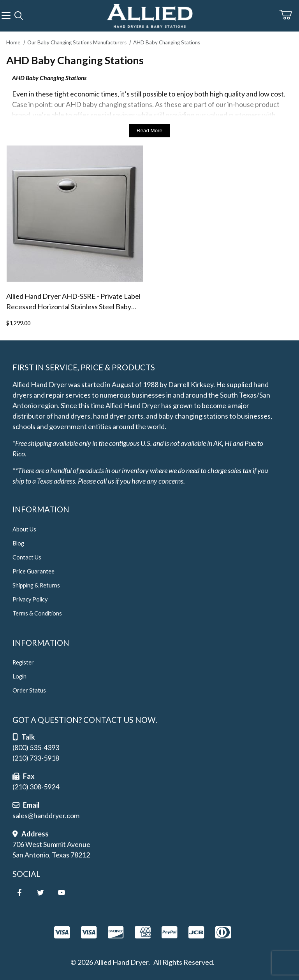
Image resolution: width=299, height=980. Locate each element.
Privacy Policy (30, 599)
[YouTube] (62, 892)
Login (19, 676)
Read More (149, 131)
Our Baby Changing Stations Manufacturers (77, 42)
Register (23, 662)
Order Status (29, 690)
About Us (24, 529)
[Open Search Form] (19, 16)
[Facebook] (19, 892)
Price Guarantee (33, 571)
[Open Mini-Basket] (289, 15)
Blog (18, 543)
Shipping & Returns (36, 585)
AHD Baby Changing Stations (167, 42)
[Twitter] (40, 892)
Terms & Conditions (37, 613)
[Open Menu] (6, 16)
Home (13, 42)
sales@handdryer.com (46, 815)
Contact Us (27, 557)
